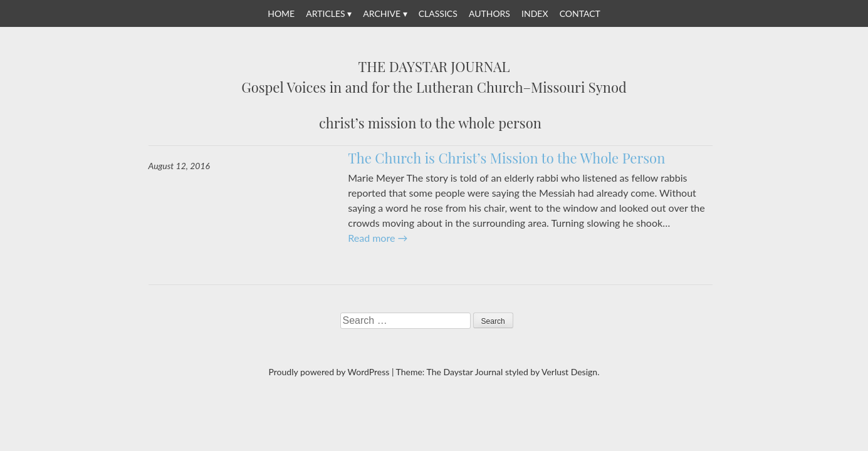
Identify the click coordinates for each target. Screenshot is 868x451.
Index (535, 13)
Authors (489, 13)
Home (281, 13)
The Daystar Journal (434, 67)
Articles (325, 13)
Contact (580, 13)
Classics (438, 13)
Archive (382, 13)
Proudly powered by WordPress (329, 372)
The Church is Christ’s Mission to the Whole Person (506, 158)
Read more (378, 238)
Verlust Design (569, 372)
